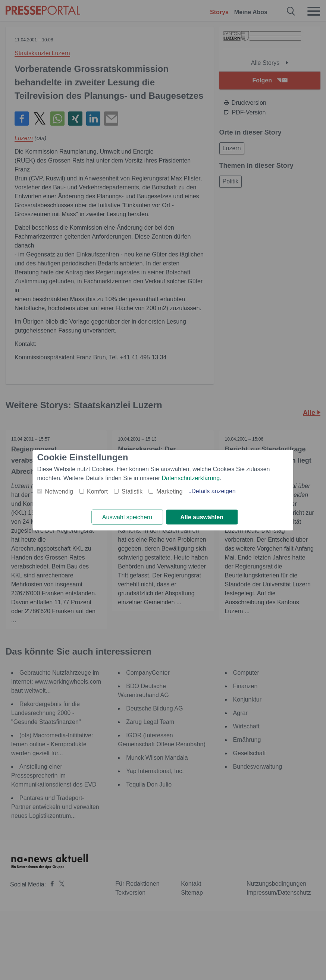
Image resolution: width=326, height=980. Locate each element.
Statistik (132, 491)
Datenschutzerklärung (191, 478)
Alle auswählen (202, 517)
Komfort (97, 491)
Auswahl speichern (127, 517)
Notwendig (59, 491)
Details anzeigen (213, 491)
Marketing (169, 491)
